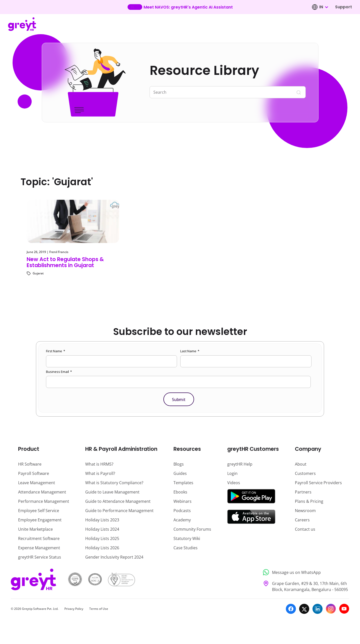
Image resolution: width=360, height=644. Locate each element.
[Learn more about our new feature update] (180, 7)
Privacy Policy (74, 609)
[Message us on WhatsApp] (305, 572)
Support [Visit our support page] (344, 7)
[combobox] (324, 7)
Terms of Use (99, 609)
